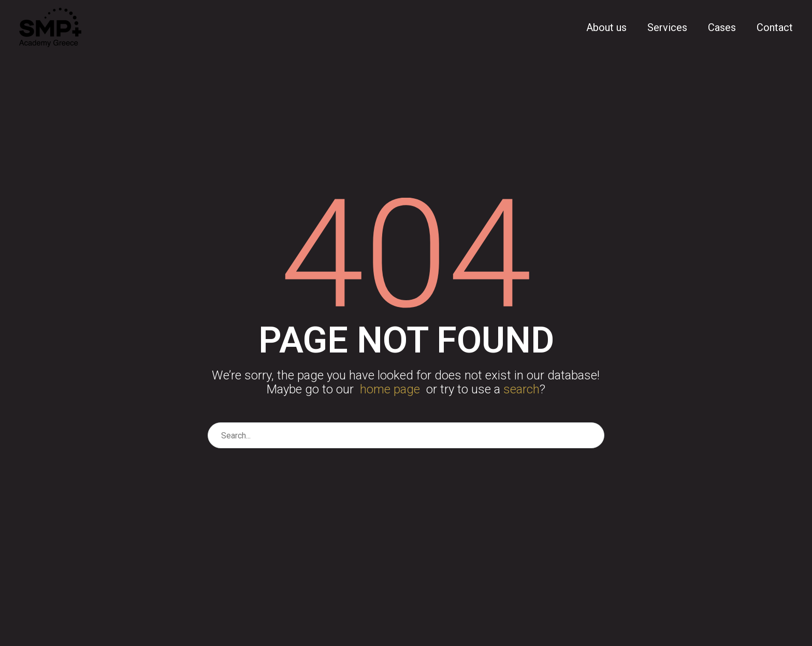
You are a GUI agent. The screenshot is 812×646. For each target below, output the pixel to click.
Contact (775, 27)
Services (667, 27)
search (521, 389)
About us (606, 27)
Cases (722, 27)
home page (390, 389)
